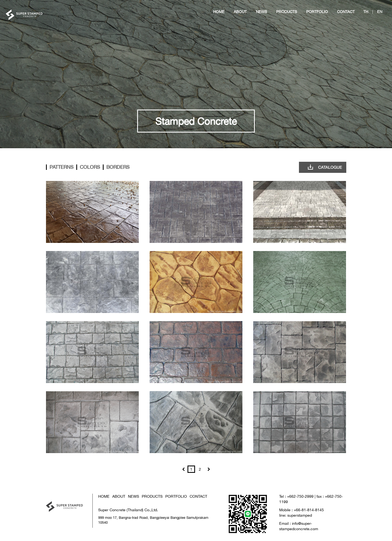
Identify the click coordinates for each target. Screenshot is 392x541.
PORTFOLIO (176, 496)
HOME (104, 496)
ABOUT (119, 496)
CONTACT (198, 496)
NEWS (134, 496)
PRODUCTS (152, 496)
